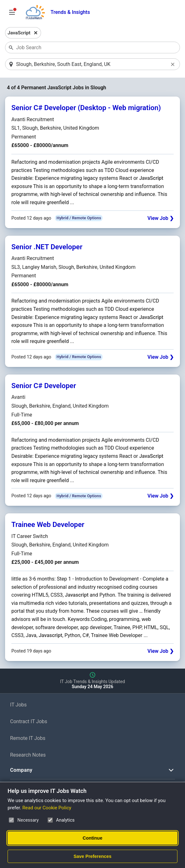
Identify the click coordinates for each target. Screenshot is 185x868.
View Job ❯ (161, 218)
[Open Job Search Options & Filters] (12, 12)
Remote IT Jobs (28, 738)
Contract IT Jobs (29, 722)
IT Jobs (18, 705)
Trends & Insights (70, 12)
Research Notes (28, 755)
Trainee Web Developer (48, 525)
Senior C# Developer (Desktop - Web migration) (86, 108)
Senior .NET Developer (47, 247)
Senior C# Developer (44, 386)
